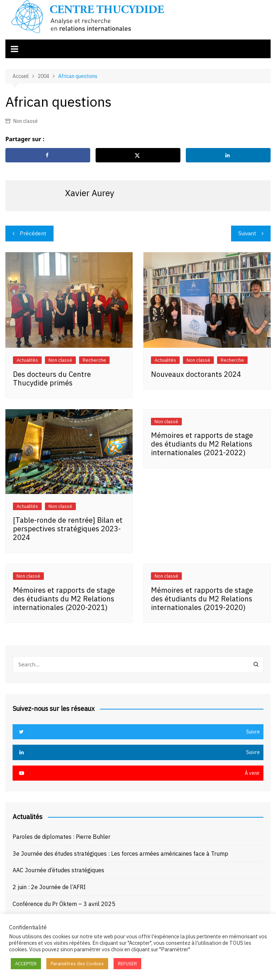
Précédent (33, 233)
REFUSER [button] (127, 964)
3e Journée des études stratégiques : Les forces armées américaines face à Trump (120, 854)
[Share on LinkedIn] (228, 155)
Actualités (27, 360)
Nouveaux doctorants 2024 (196, 374)
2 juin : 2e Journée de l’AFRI (49, 887)
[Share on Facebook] (48, 155)
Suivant (247, 233)
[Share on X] (138, 155)
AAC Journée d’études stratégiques (58, 870)
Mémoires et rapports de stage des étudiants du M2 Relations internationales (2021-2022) (202, 444)
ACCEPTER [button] (26, 964)
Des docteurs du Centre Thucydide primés (52, 378)
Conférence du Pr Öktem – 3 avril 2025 (64, 904)
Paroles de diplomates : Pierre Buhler (61, 837)
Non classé (26, 121)
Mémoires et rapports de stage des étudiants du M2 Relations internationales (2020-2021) (64, 599)
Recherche (94, 360)
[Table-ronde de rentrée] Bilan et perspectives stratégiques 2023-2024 (68, 529)
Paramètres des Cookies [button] (77, 964)
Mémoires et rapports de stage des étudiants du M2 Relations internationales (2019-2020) (202, 599)
